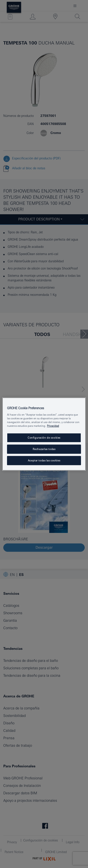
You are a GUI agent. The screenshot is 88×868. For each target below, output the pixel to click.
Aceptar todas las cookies (44, 460)
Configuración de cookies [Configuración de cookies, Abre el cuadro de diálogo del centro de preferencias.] (44, 438)
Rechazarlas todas (44, 449)
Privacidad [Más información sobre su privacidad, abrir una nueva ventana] (53, 426)
